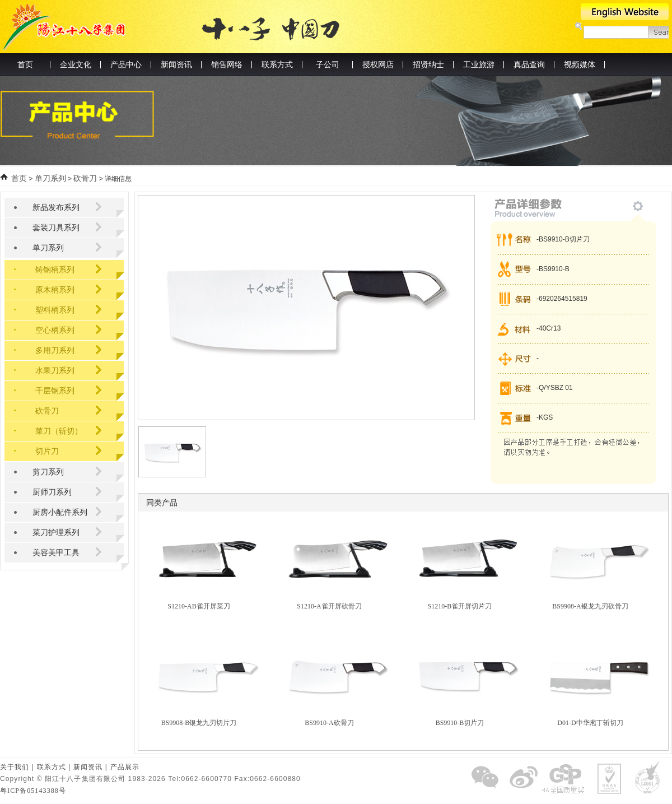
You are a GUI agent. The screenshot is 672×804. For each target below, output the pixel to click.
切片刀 (47, 451)
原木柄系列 (55, 290)
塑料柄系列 (55, 310)
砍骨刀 (85, 178)
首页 (25, 65)
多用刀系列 (55, 350)
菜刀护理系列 (56, 533)
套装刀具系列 (56, 228)
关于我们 (15, 767)
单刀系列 (50, 178)
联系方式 (52, 767)
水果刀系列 (55, 371)
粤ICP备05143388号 (33, 791)
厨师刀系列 (52, 492)
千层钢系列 (55, 391)
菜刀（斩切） (59, 431)
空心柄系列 (55, 330)
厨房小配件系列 (60, 512)
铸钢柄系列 (55, 270)
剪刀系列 (48, 472)
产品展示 (125, 767)
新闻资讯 (88, 767)
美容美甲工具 (56, 553)
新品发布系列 (56, 208)
